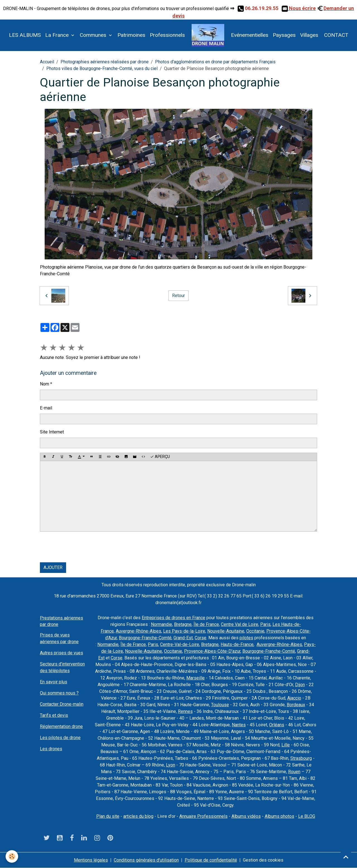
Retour (178, 296)
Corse (201, 638)
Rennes (185, 711)
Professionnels (167, 35)
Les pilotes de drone (60, 738)
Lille (286, 745)
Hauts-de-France (237, 644)
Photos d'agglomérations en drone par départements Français (215, 62)
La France (58, 35)
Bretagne (183, 624)
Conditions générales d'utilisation (146, 860)
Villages (309, 35)
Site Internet (52, 432)
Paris (265, 624)
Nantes (239, 725)
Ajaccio (294, 698)
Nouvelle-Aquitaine (226, 631)
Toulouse (220, 705)
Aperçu (160, 457)
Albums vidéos (246, 816)
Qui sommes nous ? (59, 693)
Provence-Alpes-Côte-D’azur (212, 651)
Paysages (284, 35)
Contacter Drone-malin (62, 704)
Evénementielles (250, 35)
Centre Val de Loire (240, 624)
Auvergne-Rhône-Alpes (138, 631)
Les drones (51, 749)
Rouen (294, 772)
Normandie (161, 624)
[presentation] (82, 547)
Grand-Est (183, 638)
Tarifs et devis (54, 715)
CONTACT (336, 35)
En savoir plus (54, 682)
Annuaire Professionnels (203, 816)
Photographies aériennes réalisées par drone (105, 62)
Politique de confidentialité (211, 860)
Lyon (171, 765)
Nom (44, 384)
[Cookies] (12, 856)
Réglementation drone (61, 726)
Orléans (277, 725)
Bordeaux (296, 705)
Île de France (206, 624)
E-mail (46, 408)
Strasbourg (301, 758)
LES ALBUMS (25, 35)
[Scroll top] (346, 857)
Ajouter (53, 567)
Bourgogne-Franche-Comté (145, 638)
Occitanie (255, 631)
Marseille (196, 678)
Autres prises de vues (61, 653)
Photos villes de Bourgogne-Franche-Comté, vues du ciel (102, 68)
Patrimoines (131, 35)
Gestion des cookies (263, 860)
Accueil (47, 62)
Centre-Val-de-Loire (180, 644)
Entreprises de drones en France (173, 618)
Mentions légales (91, 860)
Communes (94, 35)
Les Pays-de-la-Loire (184, 631)
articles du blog (138, 816)
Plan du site (108, 816)
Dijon (300, 685)
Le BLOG (307, 816)
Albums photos (279, 816)
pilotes (246, 638)
